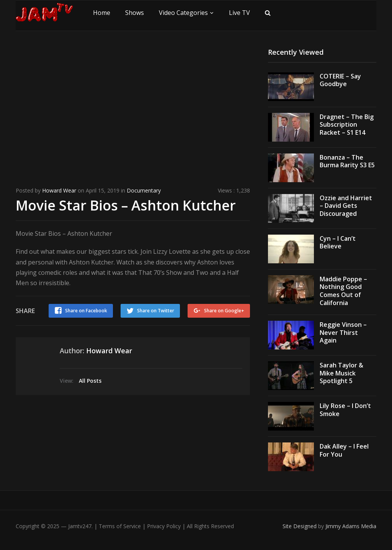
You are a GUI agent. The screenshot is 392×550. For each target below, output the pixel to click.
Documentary (144, 190)
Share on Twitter (156, 311)
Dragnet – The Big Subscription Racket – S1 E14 (347, 125)
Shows (135, 13)
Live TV (239, 13)
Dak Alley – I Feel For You (344, 450)
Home (102, 13)
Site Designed (300, 526)
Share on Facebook (86, 311)
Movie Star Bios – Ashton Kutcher (126, 205)
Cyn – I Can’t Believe (338, 242)
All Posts (90, 381)
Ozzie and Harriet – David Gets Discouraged (346, 206)
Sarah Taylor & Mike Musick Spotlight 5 (341, 373)
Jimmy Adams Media (351, 526)
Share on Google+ (224, 311)
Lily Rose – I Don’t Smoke (345, 410)
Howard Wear (59, 190)
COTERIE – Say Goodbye (340, 80)
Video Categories (183, 13)
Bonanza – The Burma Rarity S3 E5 (347, 161)
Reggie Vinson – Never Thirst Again (343, 333)
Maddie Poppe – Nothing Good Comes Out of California (343, 291)
